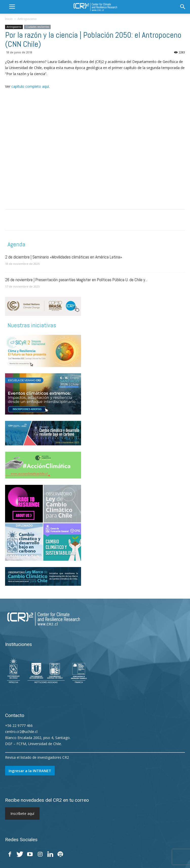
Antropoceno (27, 19)
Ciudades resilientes (37, 27)
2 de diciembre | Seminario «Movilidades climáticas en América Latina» (64, 257)
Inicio (9, 19)
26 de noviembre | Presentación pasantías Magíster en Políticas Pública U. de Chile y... (76, 280)
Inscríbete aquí (22, 813)
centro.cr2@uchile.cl (21, 732)
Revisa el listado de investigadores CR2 (37, 757)
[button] (183, 7)
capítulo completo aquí (30, 86)
